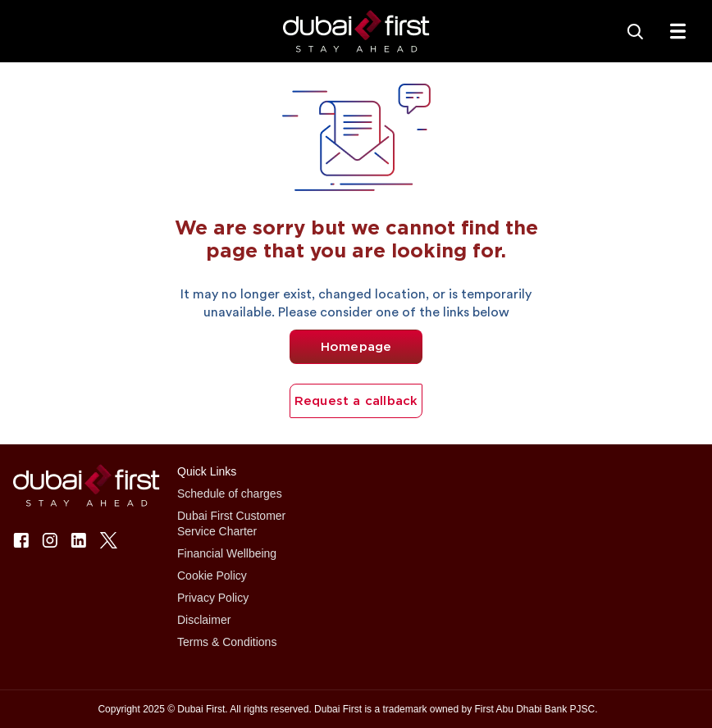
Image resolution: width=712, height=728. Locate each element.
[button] (356, 32)
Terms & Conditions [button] (227, 642)
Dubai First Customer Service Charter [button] (231, 523)
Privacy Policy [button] (213, 598)
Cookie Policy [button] (212, 576)
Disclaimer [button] (204, 620)
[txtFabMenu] (678, 31)
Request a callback (356, 401)
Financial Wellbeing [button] (227, 553)
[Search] (635, 31)
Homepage (356, 347)
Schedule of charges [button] (230, 494)
